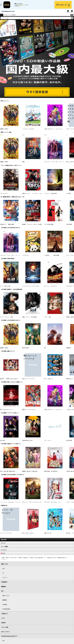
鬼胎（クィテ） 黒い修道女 (30, 319)
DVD (3, 17)
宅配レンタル (6, 598)
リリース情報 (37, 549)
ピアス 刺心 (48, 319)
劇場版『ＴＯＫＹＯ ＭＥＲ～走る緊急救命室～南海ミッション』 (39, 227)
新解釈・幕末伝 (4, 131)
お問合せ (3, 625)
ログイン (72, 15)
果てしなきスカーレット (6, 412)
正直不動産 (69, 227)
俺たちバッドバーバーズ (28, 381)
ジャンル (37, 545)
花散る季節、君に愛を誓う (51, 474)
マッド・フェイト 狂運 (6, 319)
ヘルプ (3, 620)
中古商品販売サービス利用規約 (28, 560)
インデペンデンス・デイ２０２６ (31, 288)
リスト (68, 15)
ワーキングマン (4, 196)
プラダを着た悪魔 (49, 227)
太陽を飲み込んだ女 (27, 443)
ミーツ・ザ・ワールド (6, 535)
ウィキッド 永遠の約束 (50, 196)
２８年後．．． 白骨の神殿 (52, 258)
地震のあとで (70, 381)
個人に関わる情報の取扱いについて (40, 560)
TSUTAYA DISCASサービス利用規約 (16, 560)
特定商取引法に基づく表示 (52, 560)
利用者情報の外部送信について (62, 560)
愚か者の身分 (26, 350)
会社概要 (3, 560)
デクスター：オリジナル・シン (52, 505)
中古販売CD (19, 17)
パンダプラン (26, 258)
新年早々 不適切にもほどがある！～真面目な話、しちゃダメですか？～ (19, 381)
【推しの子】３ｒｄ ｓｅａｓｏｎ (53, 131)
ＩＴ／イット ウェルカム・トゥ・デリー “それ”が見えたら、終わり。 (19, 505)
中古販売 (5, 607)
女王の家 (2, 443)
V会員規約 (7, 560)
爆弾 (23, 164)
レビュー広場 (5, 629)
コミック (12, 17)
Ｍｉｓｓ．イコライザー (50, 288)
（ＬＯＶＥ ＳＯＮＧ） (28, 131)
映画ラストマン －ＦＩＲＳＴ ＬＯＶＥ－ (34, 196)
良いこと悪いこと (49, 381)
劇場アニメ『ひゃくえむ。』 (30, 412)
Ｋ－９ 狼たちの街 (5, 288)
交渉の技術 (69, 443)
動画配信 (3, 589)
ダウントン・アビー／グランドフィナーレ (33, 505)
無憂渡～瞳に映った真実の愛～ (30, 474)
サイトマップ (4, 561)
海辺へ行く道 (48, 535)
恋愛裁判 (68, 350)
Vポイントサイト (6, 634)
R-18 (37, 556)
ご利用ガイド (5, 616)
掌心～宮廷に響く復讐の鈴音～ (8, 474)
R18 (72, 17)
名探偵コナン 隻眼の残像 (7, 227)
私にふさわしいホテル (28, 535)
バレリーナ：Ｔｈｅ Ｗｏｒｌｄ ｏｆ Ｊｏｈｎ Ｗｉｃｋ (16, 258)
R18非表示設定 (6, 611)
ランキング (37, 552)
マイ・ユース (48, 443)
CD (7, 17)
